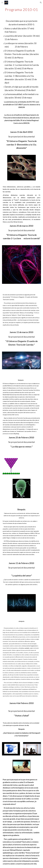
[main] (21, 10)
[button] (2, 3)
